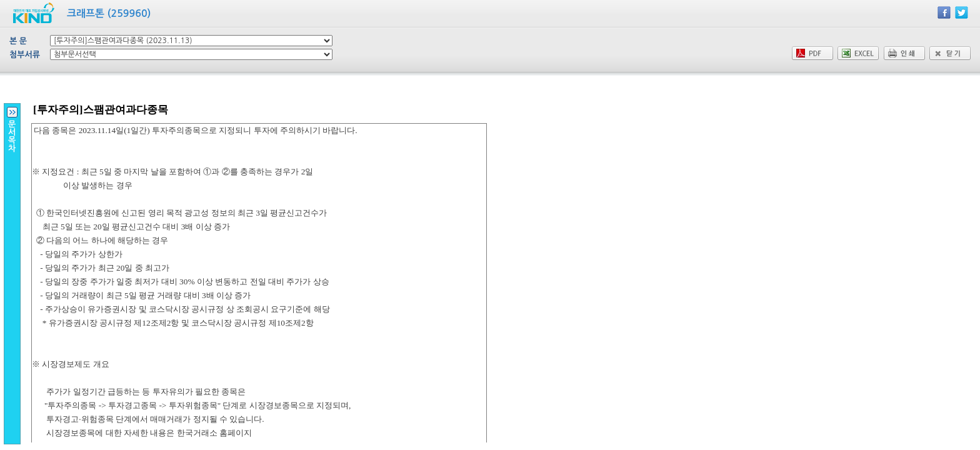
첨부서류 (25, 55)
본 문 (18, 41)
